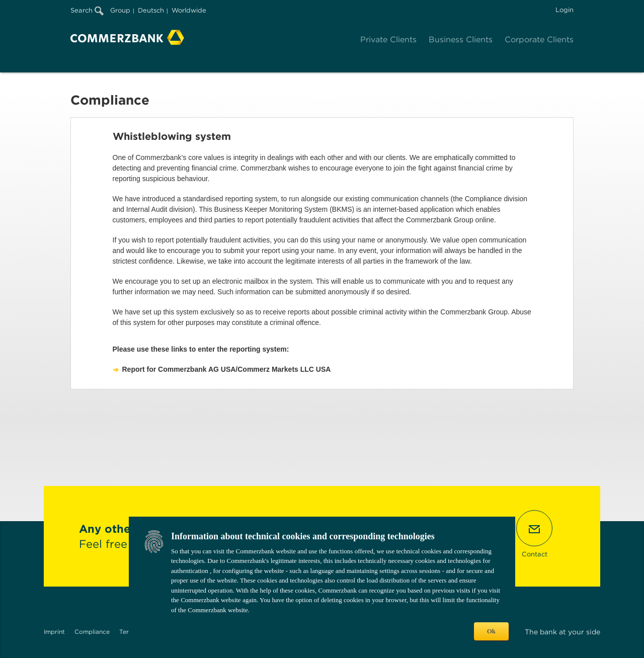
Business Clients (461, 39)
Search (87, 10)
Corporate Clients (539, 39)
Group (120, 10)
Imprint (54, 632)
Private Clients (388, 39)
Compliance (92, 632)
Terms (128, 632)
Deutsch (151, 10)
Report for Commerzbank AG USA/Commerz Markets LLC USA (227, 369)
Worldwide (189, 10)
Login (565, 10)
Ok (491, 631)
